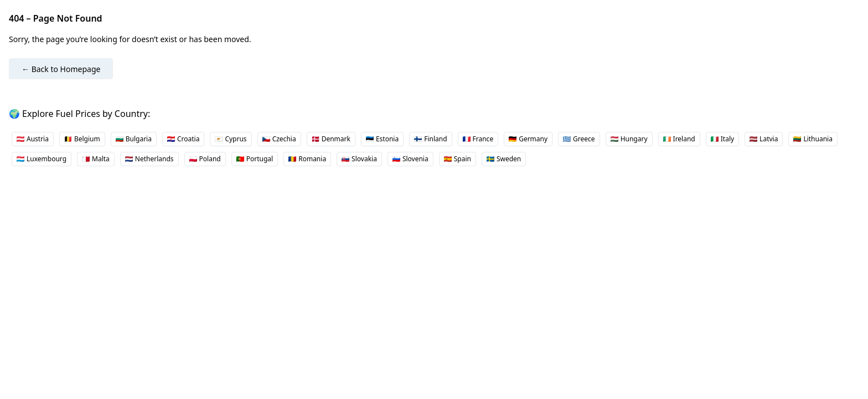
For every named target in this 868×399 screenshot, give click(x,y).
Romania (307, 159)
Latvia (764, 139)
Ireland (679, 139)
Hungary (629, 139)
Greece (579, 139)
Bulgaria (134, 139)
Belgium (82, 139)
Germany (528, 139)
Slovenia (410, 159)
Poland (205, 159)
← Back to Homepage (61, 69)
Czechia (279, 139)
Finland (430, 139)
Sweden (504, 159)
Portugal (255, 159)
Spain (458, 159)
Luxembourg (42, 159)
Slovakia (359, 159)
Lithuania (813, 139)
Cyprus (231, 139)
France (478, 139)
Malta (96, 159)
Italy (722, 139)
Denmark (331, 139)
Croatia (183, 139)
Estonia (382, 139)
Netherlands (149, 159)
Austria (33, 139)
